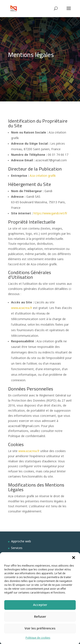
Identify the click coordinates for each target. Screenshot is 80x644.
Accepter (40, 605)
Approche (18, 542)
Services (17, 548)
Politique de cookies (38, 638)
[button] (74, 558)
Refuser (40, 617)
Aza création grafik (43, 176)
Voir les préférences (40, 629)
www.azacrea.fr (22, 308)
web (28, 542)
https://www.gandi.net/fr (50, 214)
